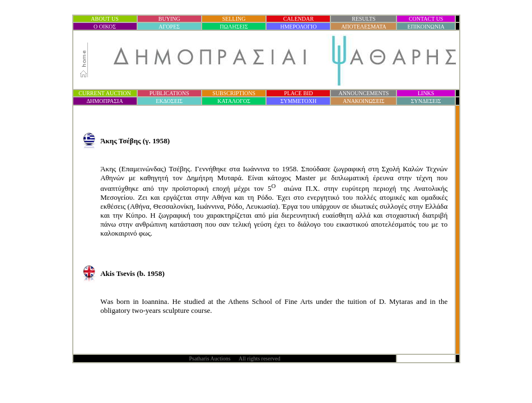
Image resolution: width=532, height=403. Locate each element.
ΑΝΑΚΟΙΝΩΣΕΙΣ (363, 101)
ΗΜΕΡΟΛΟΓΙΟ (298, 27)
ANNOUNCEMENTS (363, 93)
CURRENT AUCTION (104, 93)
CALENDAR (298, 19)
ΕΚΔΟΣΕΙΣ (169, 101)
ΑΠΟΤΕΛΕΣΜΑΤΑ (364, 27)
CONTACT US (426, 19)
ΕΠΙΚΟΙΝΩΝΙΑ (426, 27)
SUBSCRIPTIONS (234, 93)
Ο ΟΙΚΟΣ (105, 27)
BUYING (169, 19)
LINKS (426, 93)
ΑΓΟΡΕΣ (169, 27)
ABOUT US (105, 19)
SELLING (234, 19)
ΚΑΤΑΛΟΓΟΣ (234, 101)
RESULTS (363, 19)
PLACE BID (298, 93)
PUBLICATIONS (169, 93)
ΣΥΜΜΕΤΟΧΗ (299, 101)
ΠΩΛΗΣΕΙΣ (234, 27)
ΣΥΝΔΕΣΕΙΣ (426, 101)
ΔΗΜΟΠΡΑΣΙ (104, 101)
